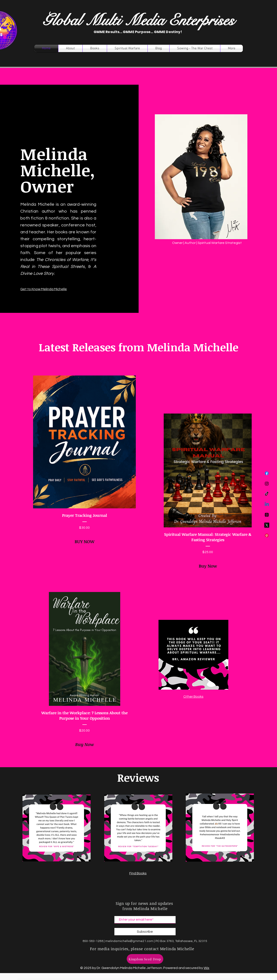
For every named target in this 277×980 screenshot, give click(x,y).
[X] (267, 525)
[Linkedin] (267, 504)
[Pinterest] (267, 535)
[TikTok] (267, 494)
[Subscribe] (145, 932)
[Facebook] (267, 473)
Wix (207, 968)
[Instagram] (267, 484)
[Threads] (267, 515)
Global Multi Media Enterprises (138, 20)
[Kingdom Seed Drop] (145, 959)
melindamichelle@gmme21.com (129, 941)
